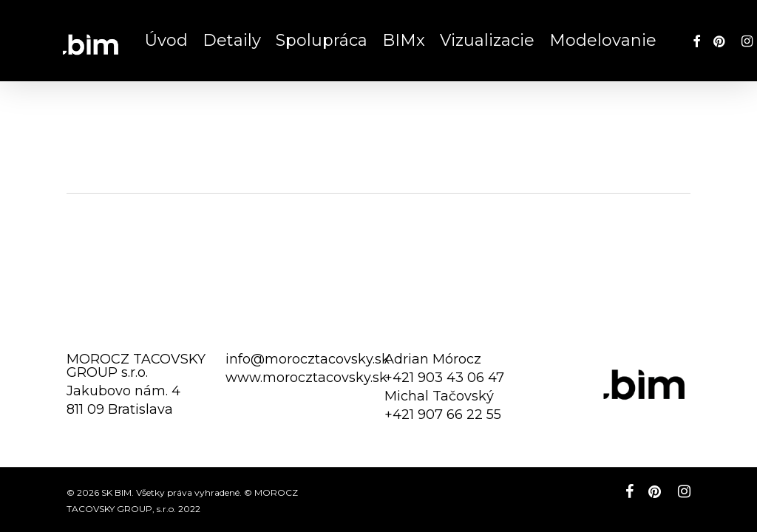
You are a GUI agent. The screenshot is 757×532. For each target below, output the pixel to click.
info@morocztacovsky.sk (308, 359)
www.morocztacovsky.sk (306, 378)
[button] (729, 8)
